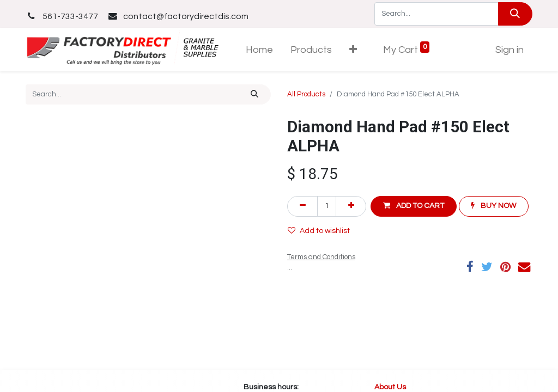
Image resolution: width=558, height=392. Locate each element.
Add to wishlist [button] (319, 231)
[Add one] (351, 206)
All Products (306, 94)
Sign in (510, 50)
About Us (391, 387)
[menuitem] (259, 50)
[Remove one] (302, 206)
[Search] (515, 14)
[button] (353, 50)
